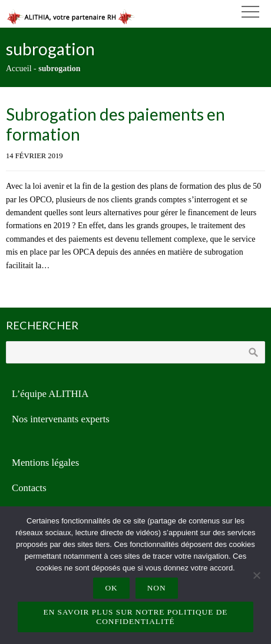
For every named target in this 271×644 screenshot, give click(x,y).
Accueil (19, 69)
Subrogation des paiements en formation (115, 124)
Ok (111, 588)
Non (157, 588)
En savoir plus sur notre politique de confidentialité (136, 617)
